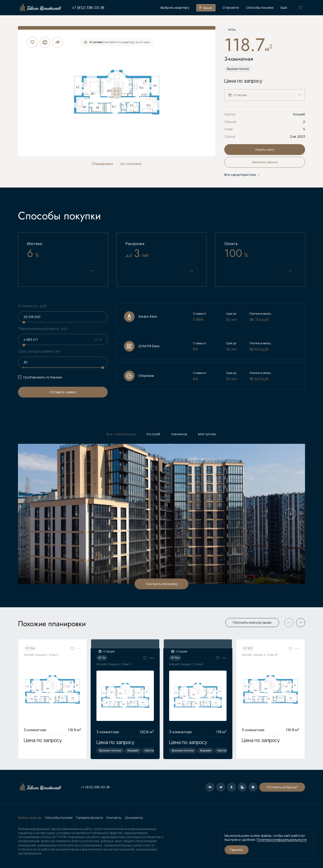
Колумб (154, 434)
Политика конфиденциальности (282, 840)
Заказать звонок (265, 162)
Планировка (102, 164)
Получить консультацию (252, 622)
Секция (230, 122)
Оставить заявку (63, 392)
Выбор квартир (30, 818)
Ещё (284, 8)
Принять (237, 850)
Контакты (114, 818)
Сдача (230, 136)
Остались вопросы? (228, 787)
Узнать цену (265, 149)
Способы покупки (59, 818)
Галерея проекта (89, 818)
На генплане (131, 164)
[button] (301, 623)
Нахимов (179, 434)
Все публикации (121, 434)
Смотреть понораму (162, 584)
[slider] (24, 322)
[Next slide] (291, 514)
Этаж (229, 129)
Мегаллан (207, 434)
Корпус (230, 114)
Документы (134, 818)
